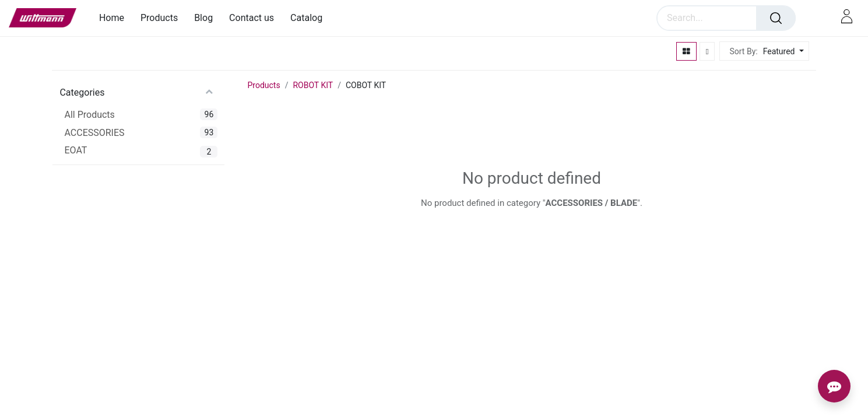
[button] (782, 52)
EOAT (75, 150)
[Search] (776, 18)
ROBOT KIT (313, 85)
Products (263, 85)
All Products (89, 115)
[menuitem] (116, 18)
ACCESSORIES (94, 133)
